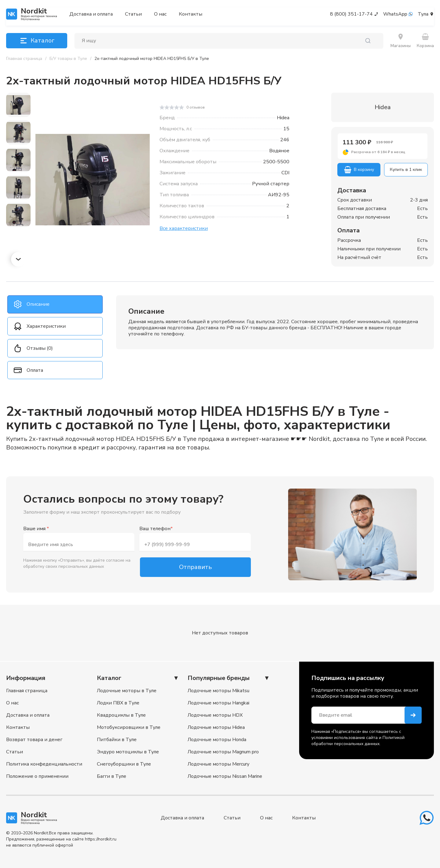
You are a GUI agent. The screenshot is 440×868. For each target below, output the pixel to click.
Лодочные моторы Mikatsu (218, 691)
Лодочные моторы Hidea (216, 727)
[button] (383, 152)
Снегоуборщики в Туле (124, 764)
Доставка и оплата (91, 14)
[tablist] (55, 338)
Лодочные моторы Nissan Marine (225, 776)
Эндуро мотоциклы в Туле (128, 752)
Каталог (37, 41)
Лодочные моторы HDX (215, 715)
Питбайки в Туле (117, 740)
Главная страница (27, 691)
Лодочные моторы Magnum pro (223, 752)
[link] (152, 59)
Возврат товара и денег (34, 740)
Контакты (191, 14)
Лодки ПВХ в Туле (118, 703)
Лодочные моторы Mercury (218, 764)
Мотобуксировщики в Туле (129, 727)
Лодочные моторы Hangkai (218, 703)
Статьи (133, 14)
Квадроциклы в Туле (121, 715)
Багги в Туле (112, 776)
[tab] (55, 305)
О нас (160, 14)
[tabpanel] (275, 322)
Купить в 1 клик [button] (406, 170)
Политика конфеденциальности (44, 764)
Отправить (195, 567)
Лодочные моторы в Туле (127, 691)
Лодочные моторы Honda (217, 740)
